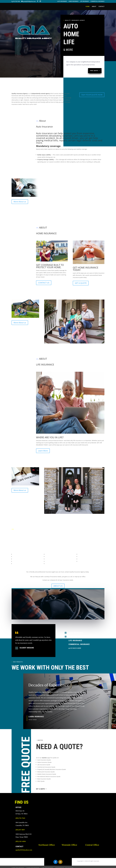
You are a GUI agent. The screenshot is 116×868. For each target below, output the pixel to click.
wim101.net (29, 865)
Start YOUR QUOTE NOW (92, 95)
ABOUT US (58, 577)
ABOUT (94, 7)
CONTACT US (44, 274)
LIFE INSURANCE (84, 1)
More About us (20, 202)
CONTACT (101, 7)
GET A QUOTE (81, 275)
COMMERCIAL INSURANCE (97, 1)
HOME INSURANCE (74, 1)
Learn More (43, 442)
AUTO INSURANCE (62, 1)
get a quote (41, 781)
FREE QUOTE (94, 71)
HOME (88, 7)
